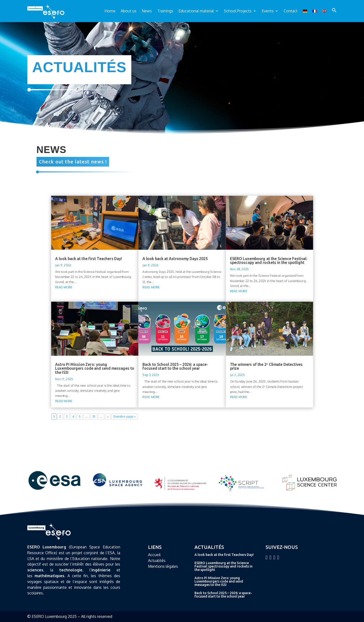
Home (110, 11)
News (147, 11)
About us (129, 11)
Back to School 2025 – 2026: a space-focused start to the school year (175, 366)
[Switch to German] (305, 11)
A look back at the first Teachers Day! (89, 258)
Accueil (154, 555)
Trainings (165, 11)
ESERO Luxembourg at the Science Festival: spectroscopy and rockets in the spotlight (268, 260)
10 (94, 417)
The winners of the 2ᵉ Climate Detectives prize (266, 366)
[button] (334, 10)
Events (268, 11)
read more (64, 287)
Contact (291, 11)
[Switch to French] (315, 11)
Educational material (196, 11)
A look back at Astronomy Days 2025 (175, 258)
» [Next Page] (108, 417)
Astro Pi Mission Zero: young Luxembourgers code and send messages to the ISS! (95, 368)
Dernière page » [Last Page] (124, 417)
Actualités (157, 561)
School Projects (238, 11)
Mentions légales (163, 566)
